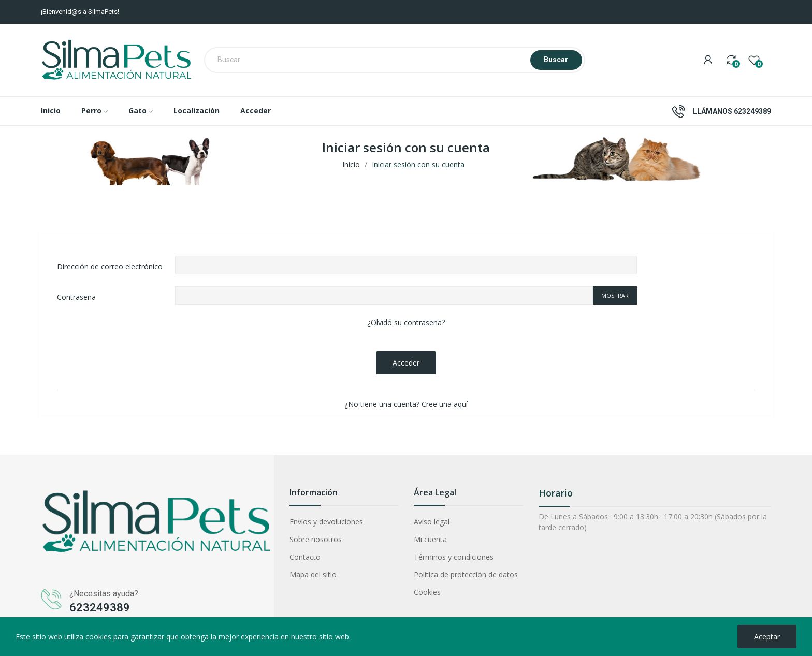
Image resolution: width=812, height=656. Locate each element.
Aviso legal (432, 522)
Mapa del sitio (313, 574)
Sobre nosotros (316, 539)
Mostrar (615, 295)
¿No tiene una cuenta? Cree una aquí (406, 404)
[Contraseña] (384, 296)
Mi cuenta (430, 539)
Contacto (305, 557)
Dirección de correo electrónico (110, 266)
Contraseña (76, 297)
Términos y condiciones (454, 557)
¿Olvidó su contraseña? (406, 322)
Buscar (556, 60)
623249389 (752, 111)
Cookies (427, 592)
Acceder (406, 363)
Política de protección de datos (466, 574)
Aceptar (767, 637)
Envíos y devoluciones (326, 522)
